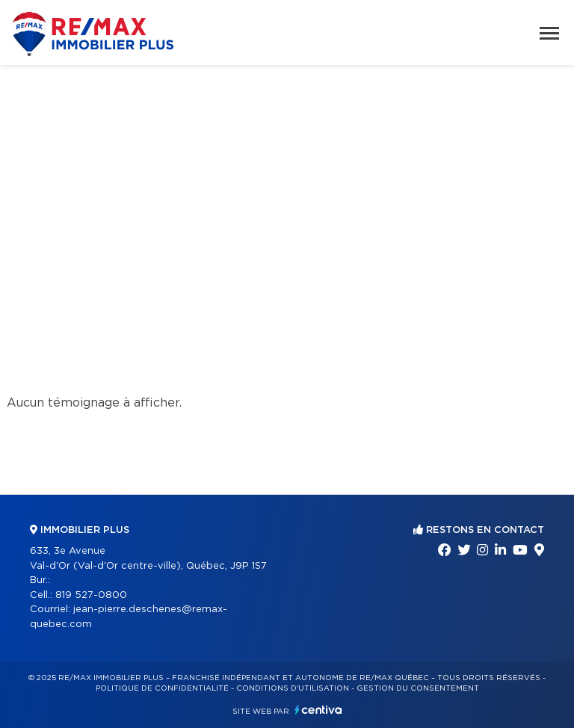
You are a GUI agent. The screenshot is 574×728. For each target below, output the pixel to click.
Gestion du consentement (418, 688)
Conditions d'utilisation (293, 688)
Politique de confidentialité (162, 688)
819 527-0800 (91, 595)
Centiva (318, 710)
